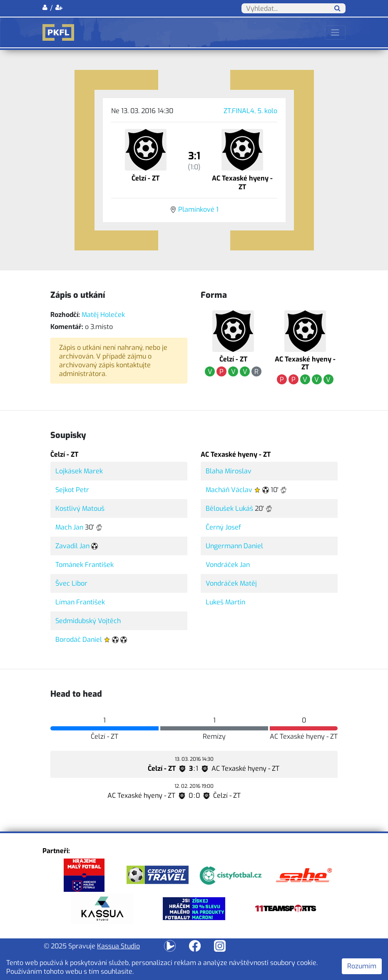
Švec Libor (71, 583)
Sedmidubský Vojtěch (88, 621)
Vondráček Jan (228, 565)
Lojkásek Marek (79, 471)
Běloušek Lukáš (229, 509)
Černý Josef (223, 527)
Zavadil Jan (72, 546)
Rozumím (362, 966)
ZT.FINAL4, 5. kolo (250, 111)
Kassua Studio (118, 946)
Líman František (80, 602)
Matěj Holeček (103, 315)
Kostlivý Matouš (80, 509)
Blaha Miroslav (229, 471)
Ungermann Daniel (234, 546)
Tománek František (85, 565)
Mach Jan (69, 527)
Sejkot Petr (72, 490)
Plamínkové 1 (198, 209)
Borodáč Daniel (79, 640)
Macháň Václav (229, 490)
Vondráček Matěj (231, 583)
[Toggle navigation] (335, 32)
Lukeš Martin (225, 602)
